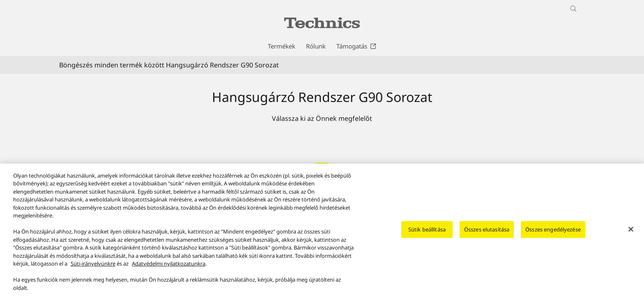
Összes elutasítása (487, 234)
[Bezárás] (631, 234)
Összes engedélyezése (553, 234)
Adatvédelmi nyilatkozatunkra (169, 269)
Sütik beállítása (427, 234)
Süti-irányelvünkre (93, 269)
